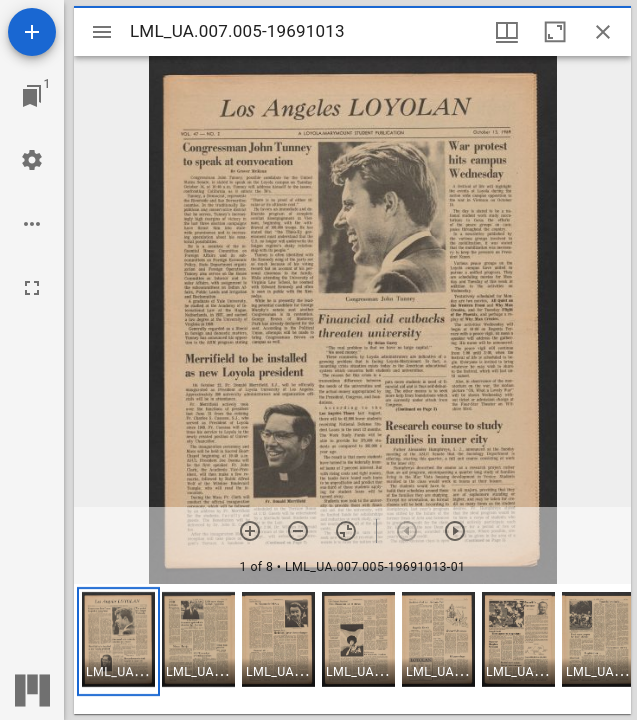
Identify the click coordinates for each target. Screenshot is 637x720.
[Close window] (603, 32)
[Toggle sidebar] (102, 32)
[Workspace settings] (32, 160)
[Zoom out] (298, 531)
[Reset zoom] (346, 531)
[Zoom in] (250, 531)
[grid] (352, 649)
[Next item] (455, 531)
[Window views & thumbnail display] (507, 32)
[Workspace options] (32, 224)
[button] (118, 641)
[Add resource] (32, 32)
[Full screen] (32, 288)
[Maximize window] (555, 32)
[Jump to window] (32, 96)
